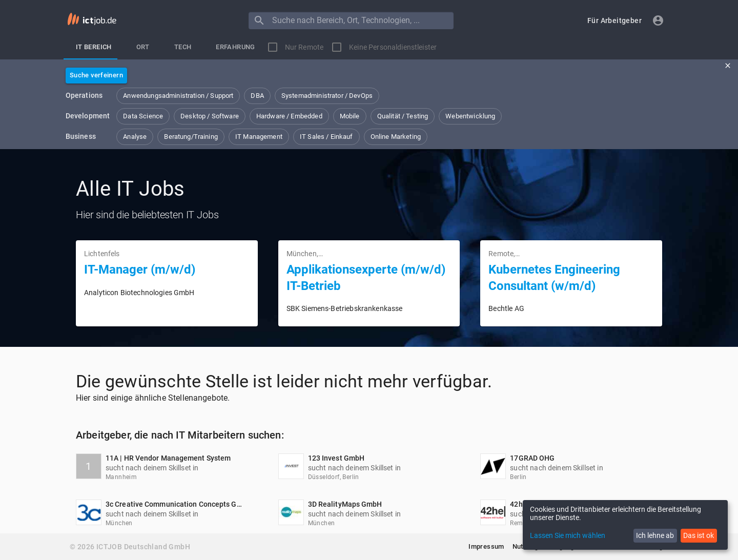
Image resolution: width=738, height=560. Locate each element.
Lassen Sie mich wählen (568, 535)
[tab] (94, 47)
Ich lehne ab (655, 535)
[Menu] (259, 20)
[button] (614, 21)
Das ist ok (699, 535)
